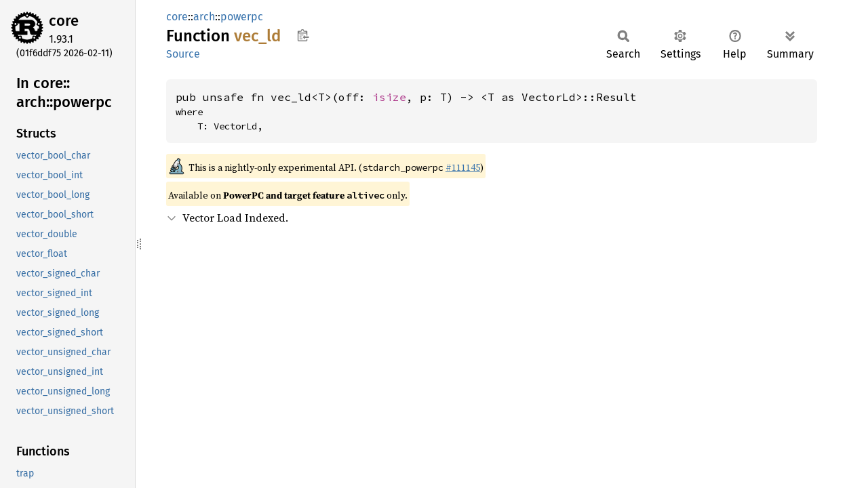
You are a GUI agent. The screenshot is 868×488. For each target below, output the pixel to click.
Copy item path (303, 35)
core (64, 21)
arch (204, 17)
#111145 (463, 167)
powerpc (242, 17)
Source (183, 54)
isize (389, 97)
